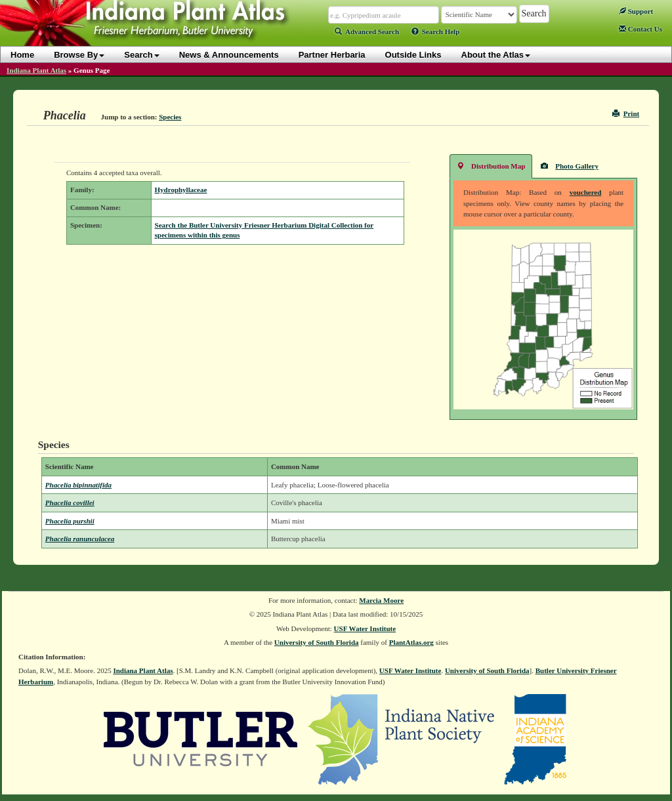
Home (22, 55)
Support (636, 11)
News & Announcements (229, 55)
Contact (640, 29)
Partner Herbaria (332, 55)
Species (170, 117)
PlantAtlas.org (411, 642)
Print (626, 113)
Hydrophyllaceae (181, 190)
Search (141, 55)
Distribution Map (491, 166)
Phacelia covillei (70, 503)
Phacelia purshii (70, 521)
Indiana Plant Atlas (36, 70)
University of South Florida (317, 642)
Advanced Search (367, 31)
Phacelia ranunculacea (80, 539)
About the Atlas (496, 55)
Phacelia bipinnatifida (78, 485)
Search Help (436, 31)
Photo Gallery (570, 166)
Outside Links (413, 55)
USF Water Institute (365, 628)
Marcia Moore (381, 600)
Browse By (79, 55)
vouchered (586, 192)
